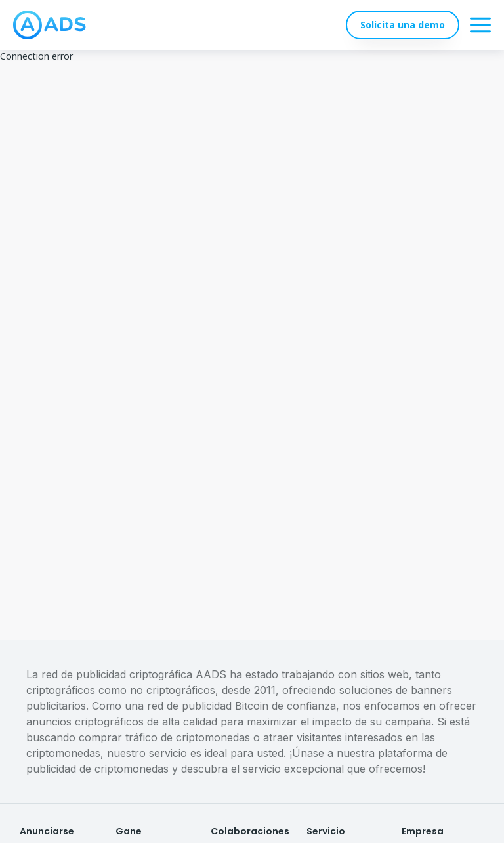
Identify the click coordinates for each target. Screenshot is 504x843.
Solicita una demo (403, 25)
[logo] (50, 25)
